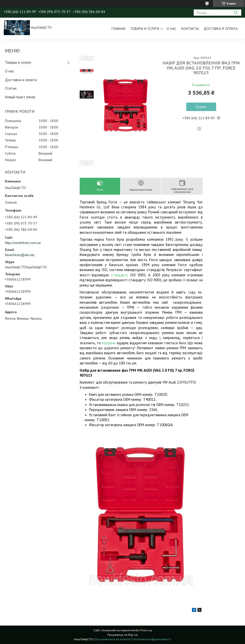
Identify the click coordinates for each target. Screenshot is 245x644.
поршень (109, 343)
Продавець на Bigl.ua (122, 635)
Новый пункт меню (20, 97)
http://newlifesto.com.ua (23, 243)
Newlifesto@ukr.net (20, 255)
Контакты (190, 29)
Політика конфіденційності (152, 639)
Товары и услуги (145, 29)
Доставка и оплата (221, 29)
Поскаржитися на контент (113, 639)
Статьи (11, 88)
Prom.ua (146, 630)
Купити (201, 107)
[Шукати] (236, 13)
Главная (118, 29)
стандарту (120, 275)
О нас (171, 29)
